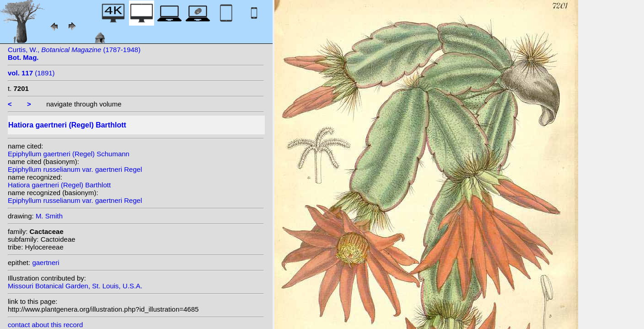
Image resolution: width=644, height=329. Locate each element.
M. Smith (49, 216)
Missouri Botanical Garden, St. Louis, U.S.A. (75, 286)
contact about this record (45, 325)
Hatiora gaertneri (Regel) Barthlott (59, 185)
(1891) (31, 73)
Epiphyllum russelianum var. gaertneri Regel (75, 169)
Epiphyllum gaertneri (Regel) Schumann (69, 154)
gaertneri (46, 263)
